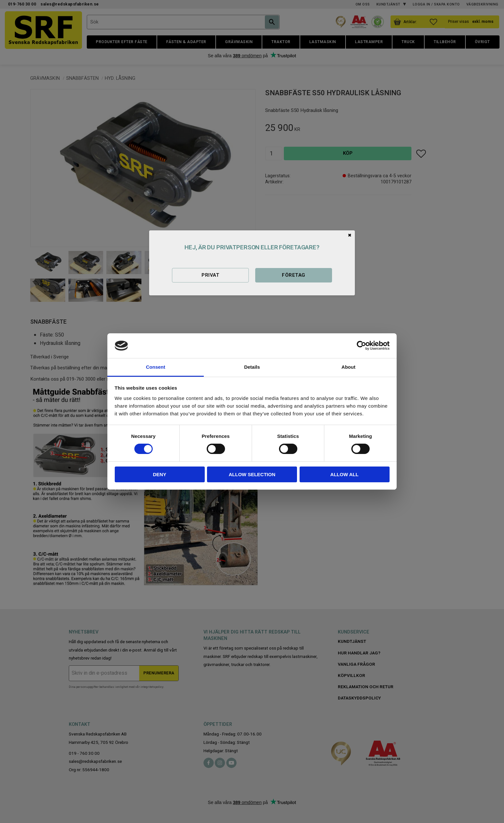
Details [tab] (252, 367)
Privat (210, 275)
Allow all (345, 474)
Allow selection (252, 474)
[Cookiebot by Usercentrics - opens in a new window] (361, 346)
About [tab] (348, 367)
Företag (293, 275)
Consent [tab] (156, 367)
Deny (160, 474)
